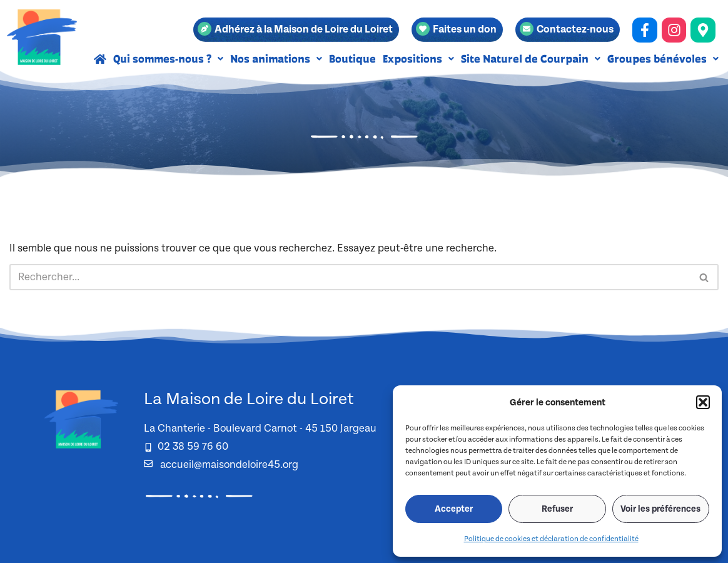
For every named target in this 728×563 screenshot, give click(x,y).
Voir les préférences (660, 509)
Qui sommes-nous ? (168, 59)
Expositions (418, 59)
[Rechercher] (350, 277)
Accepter (454, 509)
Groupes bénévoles (663, 59)
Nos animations (276, 59)
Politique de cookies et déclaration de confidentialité (551, 539)
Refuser (557, 509)
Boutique (352, 59)
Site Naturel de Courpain (531, 59)
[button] (703, 402)
